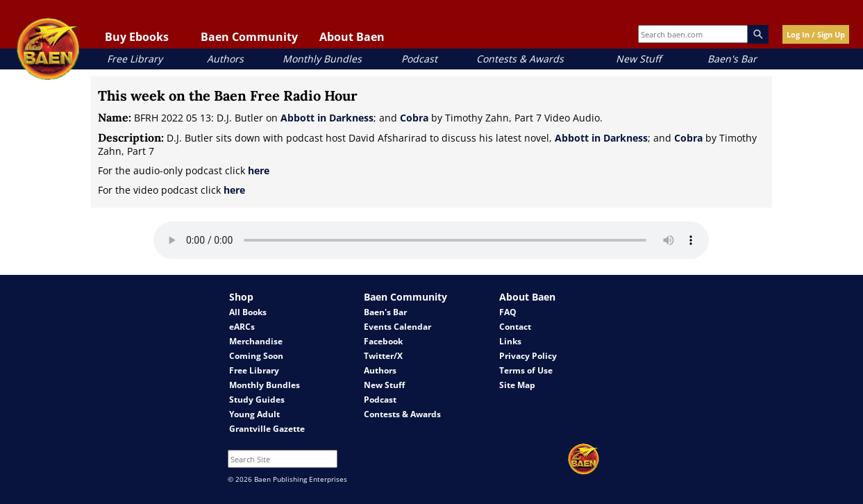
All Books (248, 312)
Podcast (419, 59)
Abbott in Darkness (327, 118)
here (259, 170)
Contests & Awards (520, 59)
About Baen (352, 37)
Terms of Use (526, 370)
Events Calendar (397, 327)
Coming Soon (256, 356)
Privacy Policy (528, 356)
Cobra (414, 118)
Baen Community (249, 37)
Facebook (383, 341)
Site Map (517, 385)
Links (510, 341)
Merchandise (256, 341)
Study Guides (257, 400)
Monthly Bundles (322, 59)
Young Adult (254, 414)
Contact (515, 327)
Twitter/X (383, 356)
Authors (225, 59)
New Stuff (638, 59)
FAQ (508, 312)
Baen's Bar (732, 59)
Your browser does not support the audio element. (431, 240)
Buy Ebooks (137, 37)
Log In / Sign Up (816, 34)
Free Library (135, 59)
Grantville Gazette (267, 429)
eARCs (242, 327)
